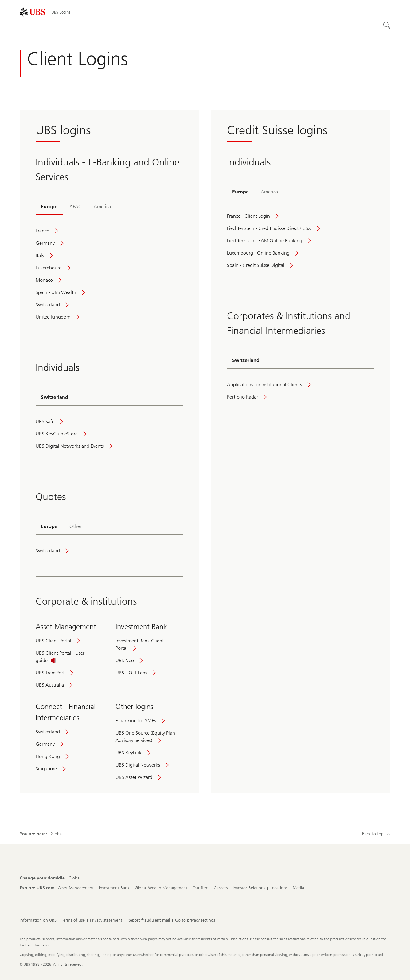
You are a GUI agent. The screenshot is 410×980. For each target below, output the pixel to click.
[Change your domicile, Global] (74, 878)
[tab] (49, 207)
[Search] (387, 25)
